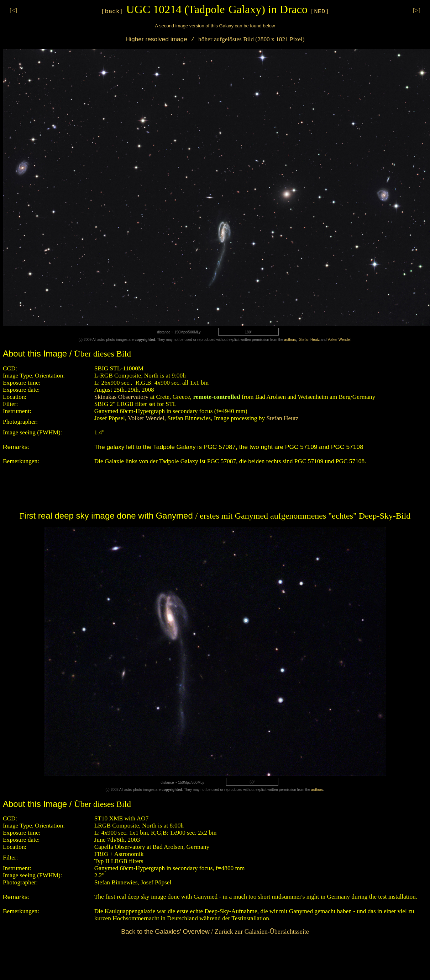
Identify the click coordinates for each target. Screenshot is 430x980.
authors (290, 340)
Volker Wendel (339, 340)
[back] (112, 12)
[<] (13, 10)
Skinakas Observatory (122, 397)
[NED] (320, 12)
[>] (417, 10)
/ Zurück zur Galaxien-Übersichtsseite (215, 932)
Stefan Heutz (309, 340)
